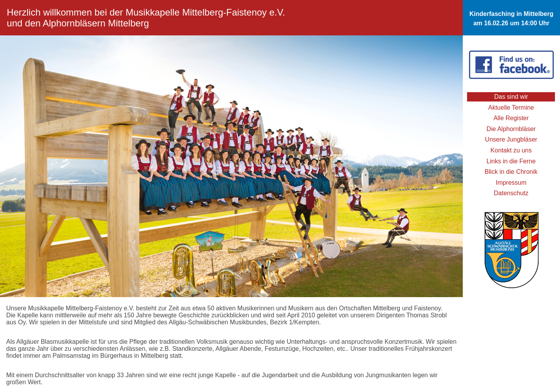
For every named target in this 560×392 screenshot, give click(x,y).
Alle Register (511, 118)
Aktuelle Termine (511, 108)
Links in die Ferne (511, 161)
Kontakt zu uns (511, 150)
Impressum (511, 183)
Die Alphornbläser (511, 129)
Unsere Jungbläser (511, 139)
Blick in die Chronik (511, 172)
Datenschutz (511, 193)
